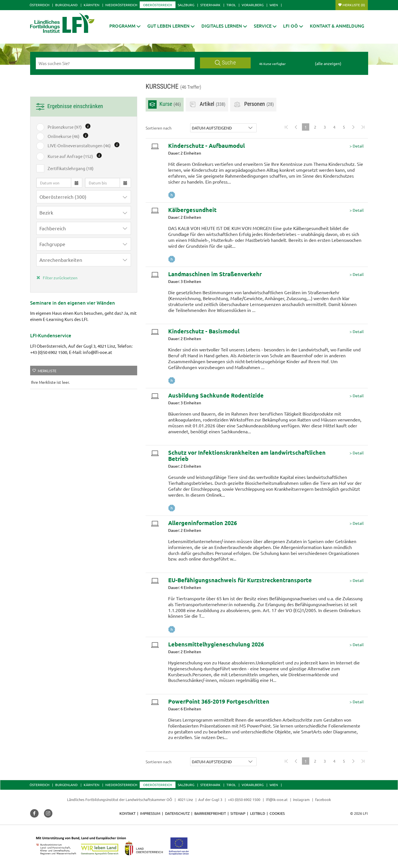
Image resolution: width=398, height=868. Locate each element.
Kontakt (127, 813)
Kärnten (92, 5)
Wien (274, 5)
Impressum (150, 813)
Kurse (164, 104)
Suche (225, 63)
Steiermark (210, 5)
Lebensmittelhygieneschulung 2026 (216, 644)
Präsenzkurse (65, 127)
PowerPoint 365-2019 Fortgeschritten (219, 701)
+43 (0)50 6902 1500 (244, 799)
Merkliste (354, 5)
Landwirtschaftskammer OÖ (149, 799)
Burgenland (66, 5)
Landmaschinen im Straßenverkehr (215, 274)
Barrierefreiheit (210, 813)
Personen (253, 104)
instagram (301, 799)
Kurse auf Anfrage (70, 156)
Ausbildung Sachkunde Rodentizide (216, 395)
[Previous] (296, 127)
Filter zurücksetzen (57, 278)
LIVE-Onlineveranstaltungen (79, 146)
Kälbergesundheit (192, 210)
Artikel (207, 104)
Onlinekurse (64, 136)
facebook (323, 799)
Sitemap (238, 813)
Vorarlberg (253, 5)
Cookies (277, 813)
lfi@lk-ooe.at (277, 799)
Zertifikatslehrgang (71, 168)
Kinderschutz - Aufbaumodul (206, 146)
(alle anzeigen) (328, 63)
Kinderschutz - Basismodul (204, 331)
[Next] (353, 127)
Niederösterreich (121, 5)
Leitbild (258, 813)
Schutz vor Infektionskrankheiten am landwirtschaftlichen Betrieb (247, 456)
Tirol (231, 5)
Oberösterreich (157, 5)
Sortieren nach (159, 128)
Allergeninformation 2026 (203, 523)
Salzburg (186, 5)
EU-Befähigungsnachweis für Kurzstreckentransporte (240, 580)
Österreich (39, 5)
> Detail (357, 146)
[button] (125, 26)
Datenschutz (177, 813)
